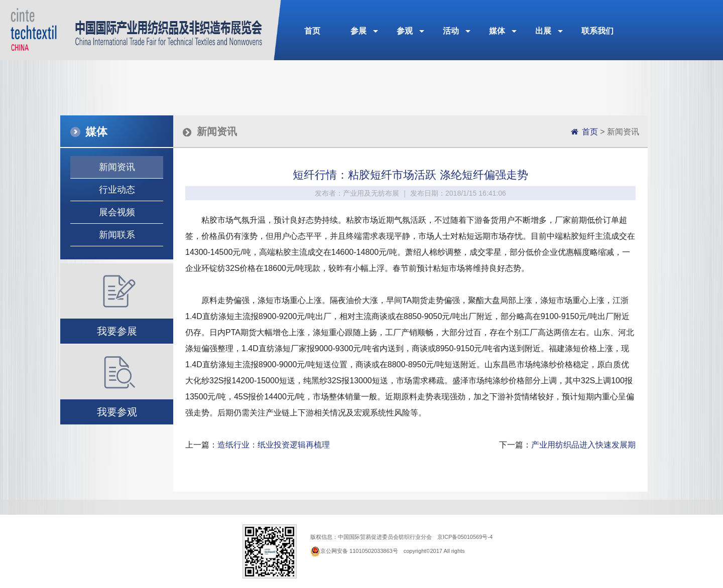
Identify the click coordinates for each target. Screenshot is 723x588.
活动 (451, 31)
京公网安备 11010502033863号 (359, 551)
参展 (358, 31)
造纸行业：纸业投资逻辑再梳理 (274, 445)
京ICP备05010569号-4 (465, 537)
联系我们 (597, 31)
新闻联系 (117, 235)
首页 (312, 31)
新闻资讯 (117, 167)
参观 (405, 31)
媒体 (497, 31)
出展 (543, 31)
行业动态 (117, 190)
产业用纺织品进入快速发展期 (583, 445)
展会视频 (117, 212)
